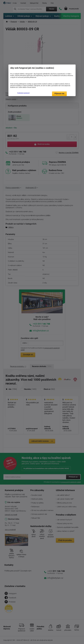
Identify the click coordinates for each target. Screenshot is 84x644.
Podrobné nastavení (23, 93)
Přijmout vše (59, 94)
